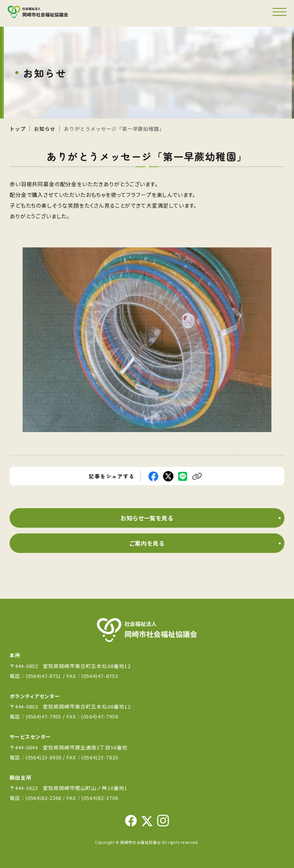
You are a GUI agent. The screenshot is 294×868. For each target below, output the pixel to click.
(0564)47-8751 (43, 676)
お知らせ (45, 129)
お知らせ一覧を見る (147, 518)
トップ (17, 129)
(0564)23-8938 (43, 757)
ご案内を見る (147, 543)
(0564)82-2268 (43, 798)
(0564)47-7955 (44, 716)
